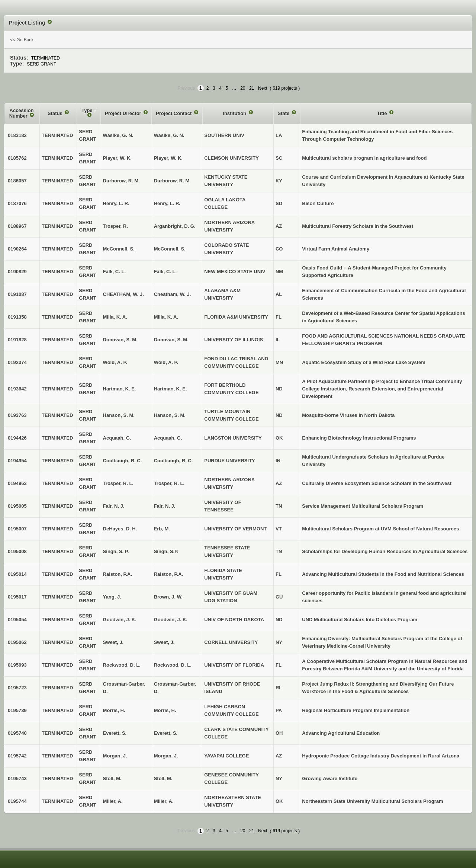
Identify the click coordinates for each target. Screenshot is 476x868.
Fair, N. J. (165, 506)
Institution (235, 113)
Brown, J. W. (168, 597)
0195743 (17, 778)
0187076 (17, 203)
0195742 (17, 756)
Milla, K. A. (166, 317)
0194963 (17, 483)
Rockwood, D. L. (173, 665)
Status (56, 113)
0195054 (17, 620)
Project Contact (174, 113)
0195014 (17, 574)
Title (383, 113)
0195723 (17, 688)
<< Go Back (22, 40)
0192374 (17, 362)
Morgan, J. (166, 756)
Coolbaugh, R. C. (173, 461)
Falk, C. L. (165, 272)
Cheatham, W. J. (173, 294)
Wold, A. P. (166, 362)
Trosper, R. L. (169, 483)
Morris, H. (165, 710)
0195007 (17, 529)
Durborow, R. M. (172, 181)
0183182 (17, 135)
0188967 (17, 226)
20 (243, 88)
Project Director (124, 113)
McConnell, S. (170, 249)
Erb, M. (162, 529)
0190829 (17, 272)
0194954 (17, 461)
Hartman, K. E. (171, 389)
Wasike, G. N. (169, 135)
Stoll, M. (163, 778)
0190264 (17, 249)
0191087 (17, 294)
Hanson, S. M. (170, 415)
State (284, 113)
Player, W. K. (168, 158)
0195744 (17, 801)
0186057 (17, 181)
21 (252, 88)
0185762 (17, 158)
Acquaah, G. (168, 438)
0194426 (17, 438)
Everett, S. (166, 733)
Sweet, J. (164, 642)
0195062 (17, 642)
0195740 (17, 733)
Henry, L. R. (167, 203)
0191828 (17, 340)
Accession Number (22, 113)
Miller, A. (164, 801)
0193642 (17, 389)
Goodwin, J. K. (171, 620)
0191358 (17, 317)
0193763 (17, 415)
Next (263, 88)
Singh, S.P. (166, 551)
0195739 (17, 710)
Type (88, 110)
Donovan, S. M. (171, 340)
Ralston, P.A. (169, 574)
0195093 (17, 665)
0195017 (17, 597)
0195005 (17, 506)
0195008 (17, 551)
